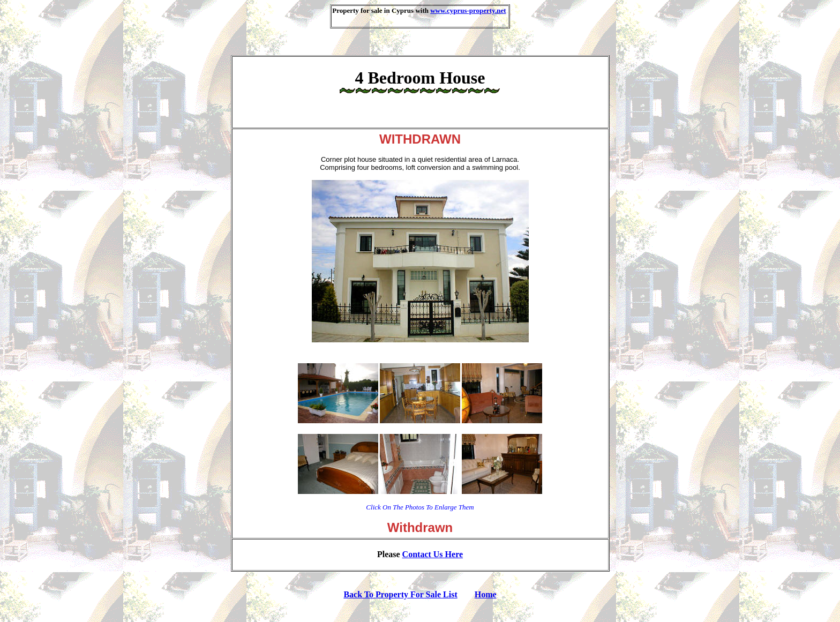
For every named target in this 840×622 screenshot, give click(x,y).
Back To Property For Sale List (400, 594)
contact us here (433, 554)
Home (486, 594)
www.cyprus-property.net (468, 10)
